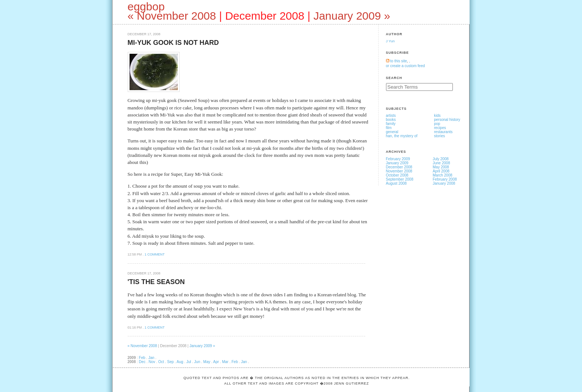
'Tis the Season (156, 282)
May (207, 362)
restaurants (443, 132)
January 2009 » (352, 16)
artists (391, 116)
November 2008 (399, 171)
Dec (143, 362)
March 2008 (443, 175)
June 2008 (442, 163)
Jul (189, 362)
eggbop (146, 6)
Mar (226, 362)
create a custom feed (407, 66)
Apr (216, 362)
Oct (161, 362)
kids (437, 116)
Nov (152, 362)
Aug (181, 362)
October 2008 (397, 175)
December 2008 (399, 167)
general (392, 132)
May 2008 (441, 167)
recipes (440, 128)
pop (437, 124)
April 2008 (441, 171)
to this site (397, 61)
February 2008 (445, 179)
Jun (198, 362)
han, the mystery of (402, 136)
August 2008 (396, 183)
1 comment (155, 254)
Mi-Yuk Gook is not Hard (173, 43)
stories (439, 136)
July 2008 (441, 159)
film (389, 128)
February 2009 (398, 159)
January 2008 (444, 183)
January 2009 (397, 163)
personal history (447, 120)
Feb (143, 358)
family (391, 124)
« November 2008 (172, 16)
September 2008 (400, 179)
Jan (152, 358)
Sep (171, 362)
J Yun (390, 41)
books (391, 120)
